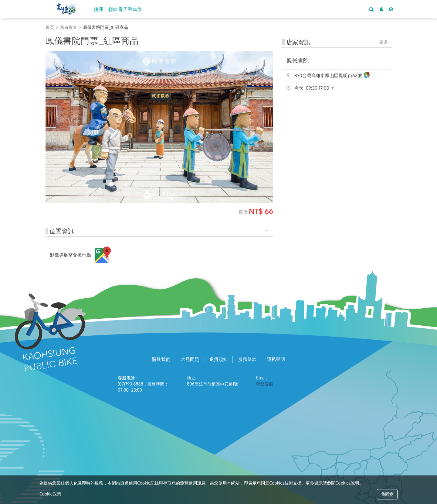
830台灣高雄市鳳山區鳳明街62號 (332, 76)
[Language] (391, 9)
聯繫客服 (265, 384)
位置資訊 (62, 231)
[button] (381, 9)
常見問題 (190, 359)
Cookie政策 (50, 494)
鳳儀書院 (298, 60)
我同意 (387, 494)
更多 (383, 42)
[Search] (371, 9)
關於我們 (161, 359)
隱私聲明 (276, 359)
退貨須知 (218, 359)
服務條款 (247, 359)
